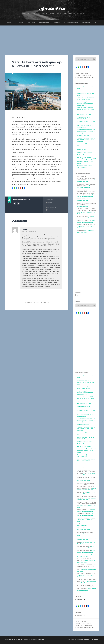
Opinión (57, 23)
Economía (31, 23)
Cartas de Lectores (71, 23)
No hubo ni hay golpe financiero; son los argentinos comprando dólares (85, 104)
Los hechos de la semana (84, 91)
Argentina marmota (82, 112)
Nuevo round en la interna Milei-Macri (86, 181)
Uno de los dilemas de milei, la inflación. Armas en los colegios (85, 109)
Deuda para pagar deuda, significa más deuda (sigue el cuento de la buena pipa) (86, 132)
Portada (10, 23)
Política (21, 23)
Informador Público (52, 9)
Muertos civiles (81, 155)
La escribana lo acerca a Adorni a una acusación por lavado (86, 460)
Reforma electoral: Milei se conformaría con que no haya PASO (86, 159)
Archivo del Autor (15, 208)
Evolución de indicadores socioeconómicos (83, 118)
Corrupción (86, 23)
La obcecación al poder (83, 136)
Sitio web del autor (18, 208)
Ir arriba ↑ (95, 640)
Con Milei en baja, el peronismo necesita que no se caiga (85, 99)
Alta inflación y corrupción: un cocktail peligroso (85, 127)
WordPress (41, 640)
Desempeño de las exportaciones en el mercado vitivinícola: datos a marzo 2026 (86, 140)
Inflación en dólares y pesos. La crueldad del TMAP (85, 149)
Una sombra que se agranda (84, 153)
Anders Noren (86, 640)
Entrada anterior (52, 212)
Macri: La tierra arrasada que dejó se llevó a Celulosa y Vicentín (34, 66)
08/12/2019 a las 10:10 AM (29, 236)
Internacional (45, 23)
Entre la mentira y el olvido (84, 115)
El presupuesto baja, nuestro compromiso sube (84, 167)
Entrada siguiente (52, 214)
